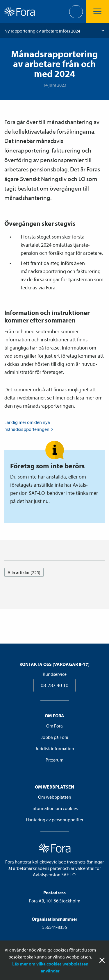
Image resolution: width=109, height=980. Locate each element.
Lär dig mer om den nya (29, 426)
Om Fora (54, 726)
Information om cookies (54, 808)
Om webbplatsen (55, 797)
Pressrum (54, 760)
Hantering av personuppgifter (55, 820)
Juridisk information (55, 748)
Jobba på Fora (55, 737)
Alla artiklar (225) (24, 572)
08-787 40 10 (54, 685)
